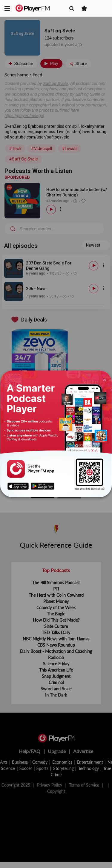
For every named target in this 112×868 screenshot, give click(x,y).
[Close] (104, 379)
